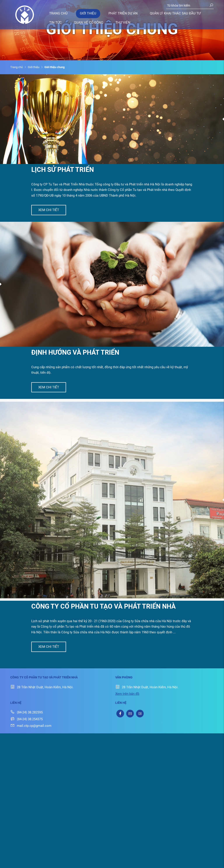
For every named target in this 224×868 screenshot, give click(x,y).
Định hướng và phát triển (75, 352)
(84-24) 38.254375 (26, 719)
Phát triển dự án (123, 13)
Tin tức (55, 23)
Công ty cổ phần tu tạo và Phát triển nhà (103, 606)
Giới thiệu (88, 13)
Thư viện (123, 23)
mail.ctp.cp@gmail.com (31, 726)
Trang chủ (58, 13)
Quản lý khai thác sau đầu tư (175, 13)
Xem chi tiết (49, 210)
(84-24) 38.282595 (26, 712)
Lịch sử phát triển (63, 170)
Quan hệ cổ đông (89, 23)
